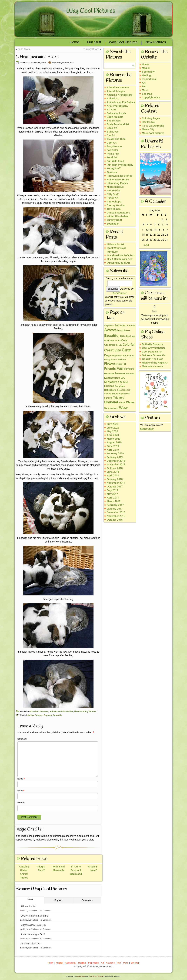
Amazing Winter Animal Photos (24, 872)
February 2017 (115, 505)
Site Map (147, 94)
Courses (110, 963)
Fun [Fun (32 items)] (120, 369)
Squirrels (57, 715)
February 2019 (115, 454)
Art (144, 83)
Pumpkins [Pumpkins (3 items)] (120, 386)
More (145, 90)
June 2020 (113, 428)
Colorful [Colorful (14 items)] (129, 345)
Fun (144, 87)
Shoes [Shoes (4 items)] (108, 394)
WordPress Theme (96, 976)
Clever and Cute (116, 139)
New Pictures (156, 42)
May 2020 (112, 432)
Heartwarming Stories (85, 712)
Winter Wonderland (118, 216)
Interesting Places (117, 183)
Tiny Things (114, 209)
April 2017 (113, 498)
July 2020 (112, 424)
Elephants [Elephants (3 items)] (117, 356)
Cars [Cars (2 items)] (119, 341)
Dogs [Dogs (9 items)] (108, 356)
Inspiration (93, 963)
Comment (22, 739)
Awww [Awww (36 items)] (110, 330)
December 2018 (116, 461)
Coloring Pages (151, 118)
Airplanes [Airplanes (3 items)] (109, 326)
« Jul (146, 245)
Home (74, 42)
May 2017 (112, 494)
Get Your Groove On (154, 355)
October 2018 (115, 468)
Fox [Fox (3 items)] (124, 364)
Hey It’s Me (148, 122)
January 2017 (115, 509)
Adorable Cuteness (39, 712)
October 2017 (115, 487)
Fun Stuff (94, 42)
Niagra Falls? (41, 869)
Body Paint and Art (118, 124)
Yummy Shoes (91, 49)
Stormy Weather (116, 205)
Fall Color (113, 150)
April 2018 (113, 476)
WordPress (80, 976)
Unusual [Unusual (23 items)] (111, 402)
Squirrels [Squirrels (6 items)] (124, 394)
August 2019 (114, 443)
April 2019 (113, 450)
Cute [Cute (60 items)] (126, 350)
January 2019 (115, 457)
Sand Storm (24, 49)
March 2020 (114, 439)
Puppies (48, 715)
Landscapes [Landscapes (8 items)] (112, 378)
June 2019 (113, 446)
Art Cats (112, 110)
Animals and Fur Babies (61, 712)
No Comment (45, 911)
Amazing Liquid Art (31, 944)
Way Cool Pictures (91, 11)
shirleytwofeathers (65, 63)
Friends (39, 715)
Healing (146, 76)
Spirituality (148, 72)
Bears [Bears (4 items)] (127, 331)
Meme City (148, 130)
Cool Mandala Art (152, 352)
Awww (31, 715)
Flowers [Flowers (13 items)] (110, 364)
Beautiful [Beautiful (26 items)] (112, 336)
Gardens (112, 172)
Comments (87, 900)
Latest (30, 900)
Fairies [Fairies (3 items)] (131, 356)
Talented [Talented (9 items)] (119, 398)
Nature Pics (114, 191)
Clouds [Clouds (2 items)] (119, 345)
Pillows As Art (28, 907)
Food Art (112, 158)
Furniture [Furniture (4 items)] (129, 369)
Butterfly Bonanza (152, 344)
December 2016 (116, 513)
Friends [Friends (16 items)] (110, 369)
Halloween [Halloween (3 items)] (109, 374)
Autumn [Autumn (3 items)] (131, 326)
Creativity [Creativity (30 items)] (113, 350)
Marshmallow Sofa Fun (33, 925)
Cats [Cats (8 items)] (124, 340)
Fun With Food (115, 161)
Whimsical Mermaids (59, 869)
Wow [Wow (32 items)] (123, 408)
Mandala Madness (152, 367)
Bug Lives (113, 132)
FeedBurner (120, 293)
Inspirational (149, 79)
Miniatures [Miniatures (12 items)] (112, 382)
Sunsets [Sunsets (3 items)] (108, 398)
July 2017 (112, 490)
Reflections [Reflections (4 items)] (110, 390)
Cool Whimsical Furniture (34, 916)
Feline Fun (113, 154)
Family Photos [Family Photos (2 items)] (111, 360)
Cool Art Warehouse (154, 348)
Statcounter (147, 429)
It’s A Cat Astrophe (153, 126)
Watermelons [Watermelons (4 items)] (111, 408)
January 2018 (115, 479)
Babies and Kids (116, 113)
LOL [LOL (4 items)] (123, 378)
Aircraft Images (116, 91)
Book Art (112, 128)
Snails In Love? (93, 869)
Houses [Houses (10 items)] (120, 374)
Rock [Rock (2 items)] (119, 390)
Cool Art (112, 143)
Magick (146, 68)
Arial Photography (117, 106)
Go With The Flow (152, 359)
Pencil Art (113, 198)
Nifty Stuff (113, 194)
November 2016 (116, 516)
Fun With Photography (120, 165)
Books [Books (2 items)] (113, 341)
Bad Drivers (114, 121)
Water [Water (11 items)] (130, 403)
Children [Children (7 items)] (110, 345)
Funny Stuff (114, 169)
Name (21, 779)
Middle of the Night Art (155, 363)
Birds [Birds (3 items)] (123, 336)
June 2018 (113, 472)
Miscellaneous (115, 187)
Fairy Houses (115, 147)
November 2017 (116, 483)
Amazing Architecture (120, 95)
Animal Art (113, 99)
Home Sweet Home (118, 180)
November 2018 (116, 465)
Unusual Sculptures (118, 213)
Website (21, 803)
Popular (59, 900)
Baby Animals (115, 117)
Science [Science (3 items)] (126, 390)
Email (21, 791)
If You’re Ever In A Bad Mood (76, 870)
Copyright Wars (151, 98)
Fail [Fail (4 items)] (125, 356)
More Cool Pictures (153, 133)
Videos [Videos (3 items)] (122, 403)
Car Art (111, 135)
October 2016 (115, 520)
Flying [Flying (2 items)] (119, 364)
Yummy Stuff (114, 220)
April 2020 (113, 435)
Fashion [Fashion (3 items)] (122, 360)
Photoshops (114, 202)
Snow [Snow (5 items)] (115, 394)
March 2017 (114, 501)
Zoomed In (113, 224)
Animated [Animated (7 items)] (120, 325)
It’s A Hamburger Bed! (33, 934)
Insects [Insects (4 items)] (130, 374)
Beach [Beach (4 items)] (120, 331)
